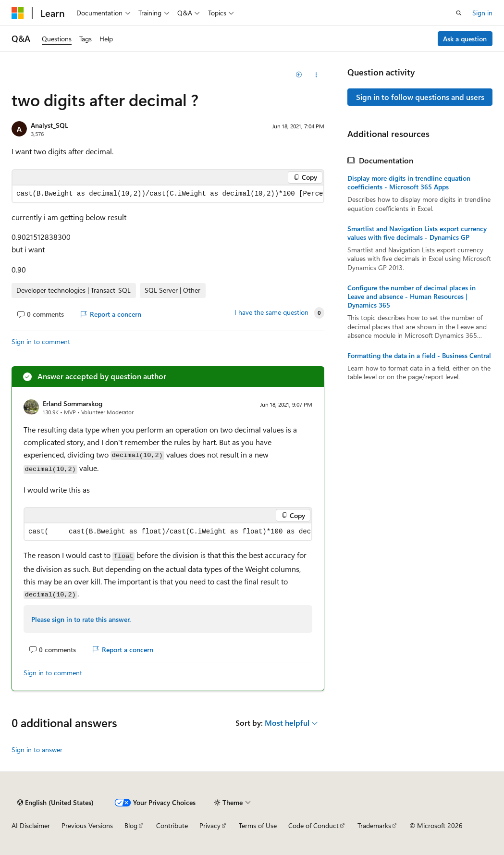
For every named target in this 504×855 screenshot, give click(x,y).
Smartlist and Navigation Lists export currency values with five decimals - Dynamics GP (417, 233)
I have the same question (271, 312)
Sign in (482, 13)
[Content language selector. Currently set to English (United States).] (55, 803)
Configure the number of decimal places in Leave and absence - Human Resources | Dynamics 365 (412, 297)
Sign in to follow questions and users (420, 97)
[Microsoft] (18, 13)
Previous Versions (87, 825)
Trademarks (374, 825)
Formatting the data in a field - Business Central (419, 356)
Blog (131, 825)
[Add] (299, 75)
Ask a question (465, 39)
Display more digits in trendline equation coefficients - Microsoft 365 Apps (409, 183)
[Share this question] (316, 75)
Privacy (210, 825)
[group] (168, 194)
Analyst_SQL (49, 125)
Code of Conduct (313, 825)
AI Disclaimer (31, 825)
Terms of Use (258, 825)
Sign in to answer (37, 750)
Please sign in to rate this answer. (81, 619)
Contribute (172, 825)
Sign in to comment (41, 341)
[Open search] (459, 13)
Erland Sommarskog (73, 403)
